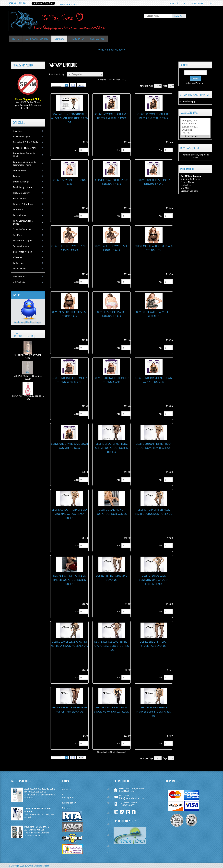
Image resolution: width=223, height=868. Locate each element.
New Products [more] (24, 334)
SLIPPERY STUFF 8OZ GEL (28, 349)
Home (172, 3)
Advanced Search (194, 83)
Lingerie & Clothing (23, 204)
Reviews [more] (190, 148)
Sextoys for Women (23, 252)
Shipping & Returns (190, 179)
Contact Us (98, 39)
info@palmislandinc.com (132, 798)
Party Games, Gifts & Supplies (23, 222)
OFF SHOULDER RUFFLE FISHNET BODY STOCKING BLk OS (154, 712)
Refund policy (69, 803)
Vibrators (18, 257)
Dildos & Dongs (21, 182)
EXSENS (196, 133)
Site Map (185, 188)
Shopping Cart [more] (194, 95)
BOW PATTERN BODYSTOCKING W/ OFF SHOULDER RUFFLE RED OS (69, 118)
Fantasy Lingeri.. (196, 136)
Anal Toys (18, 131)
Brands (60, 39)
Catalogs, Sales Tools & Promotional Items (24, 163)
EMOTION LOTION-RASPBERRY (28, 390)
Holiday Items (20, 198)
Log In (183, 3)
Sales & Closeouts (22, 229)
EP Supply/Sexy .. (196, 121)
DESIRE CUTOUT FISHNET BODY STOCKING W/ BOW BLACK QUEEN (69, 514)
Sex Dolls (18, 235)
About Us (67, 789)
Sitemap (66, 808)
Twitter (128, 812)
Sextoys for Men (21, 246)
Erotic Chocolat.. (196, 124)
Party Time (18, 263)
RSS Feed (122, 812)
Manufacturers (189, 113)
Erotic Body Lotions (23, 187)
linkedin (116, 812)
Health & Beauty (21, 193)
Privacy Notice (188, 182)
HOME (16, 39)
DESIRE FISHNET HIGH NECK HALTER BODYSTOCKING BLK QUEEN (69, 580)
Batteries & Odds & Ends (25, 142)
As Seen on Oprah (22, 137)
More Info (77, 39)
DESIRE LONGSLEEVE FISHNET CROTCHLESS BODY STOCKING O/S (112, 646)
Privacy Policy (69, 797)
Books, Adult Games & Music (24, 155)
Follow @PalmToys (67, 4)
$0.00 (212, 3)
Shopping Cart (197, 3)
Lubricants (18, 210)
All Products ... (20, 282)
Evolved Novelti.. (196, 127)
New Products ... (21, 277)
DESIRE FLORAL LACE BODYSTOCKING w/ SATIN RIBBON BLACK (154, 580)
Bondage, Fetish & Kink (25, 148)
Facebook (134, 812)
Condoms (18, 176)
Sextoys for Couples (23, 241)
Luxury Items (19, 215)
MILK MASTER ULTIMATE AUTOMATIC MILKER (37, 828)
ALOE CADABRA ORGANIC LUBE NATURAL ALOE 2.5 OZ (40, 790)
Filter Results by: (57, 74)
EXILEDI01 (196, 130)
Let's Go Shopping (37, 39)
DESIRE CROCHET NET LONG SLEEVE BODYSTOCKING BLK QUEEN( (112, 448)
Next (81, 85)
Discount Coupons (189, 191)
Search (184, 65)
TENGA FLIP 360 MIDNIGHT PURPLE (38, 810)
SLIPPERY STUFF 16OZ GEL (28, 369)
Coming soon (20, 170)
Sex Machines (20, 268)
